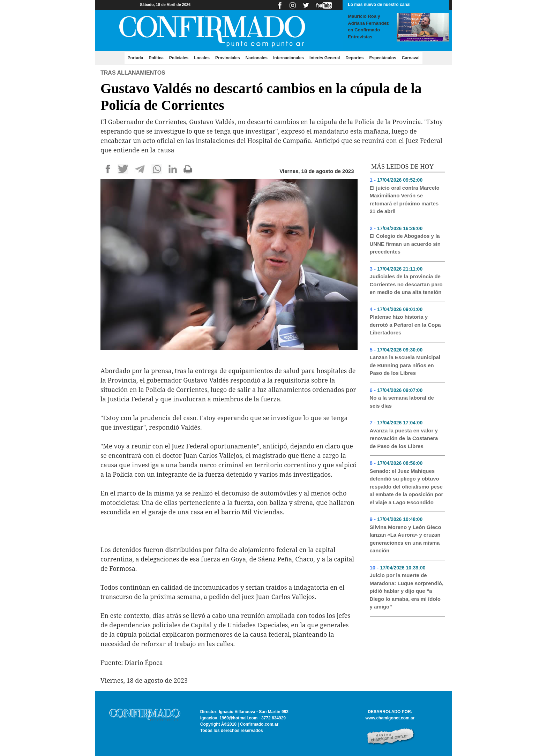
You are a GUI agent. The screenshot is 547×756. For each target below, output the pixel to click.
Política (156, 58)
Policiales (179, 58)
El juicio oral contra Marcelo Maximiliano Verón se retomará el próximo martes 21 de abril (405, 200)
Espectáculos (383, 58)
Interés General (325, 58)
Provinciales (228, 58)
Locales (202, 58)
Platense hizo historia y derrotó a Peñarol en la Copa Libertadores (405, 325)
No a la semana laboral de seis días (402, 402)
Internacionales (289, 58)
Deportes (354, 58)
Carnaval (411, 58)
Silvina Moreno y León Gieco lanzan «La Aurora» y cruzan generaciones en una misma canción (406, 539)
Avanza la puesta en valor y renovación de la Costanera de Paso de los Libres (404, 438)
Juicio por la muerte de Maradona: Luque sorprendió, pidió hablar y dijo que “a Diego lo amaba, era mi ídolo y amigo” (407, 591)
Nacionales (257, 58)
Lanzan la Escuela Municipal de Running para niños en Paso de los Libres (405, 365)
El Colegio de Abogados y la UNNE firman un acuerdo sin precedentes (405, 244)
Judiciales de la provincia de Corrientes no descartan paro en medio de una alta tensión (406, 284)
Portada (137, 58)
